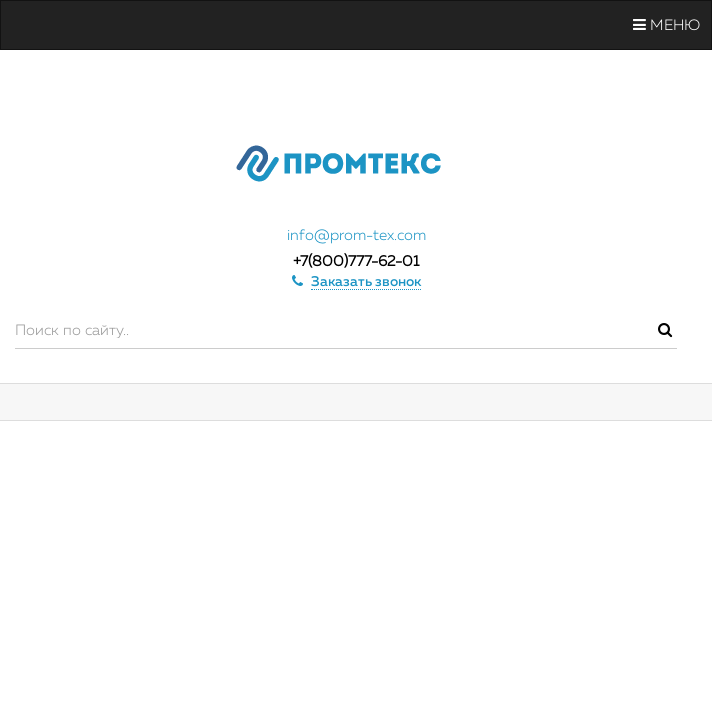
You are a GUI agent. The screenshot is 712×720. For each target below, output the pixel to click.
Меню (666, 25)
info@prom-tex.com (356, 235)
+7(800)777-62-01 (356, 261)
